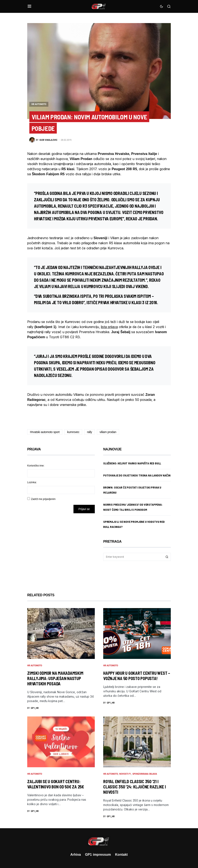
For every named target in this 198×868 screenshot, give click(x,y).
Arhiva (76, 854)
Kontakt (121, 854)
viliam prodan (108, 432)
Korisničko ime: (36, 466)
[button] (29, 6)
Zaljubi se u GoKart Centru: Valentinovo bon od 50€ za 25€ (56, 784)
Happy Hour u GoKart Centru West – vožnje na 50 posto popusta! (137, 676)
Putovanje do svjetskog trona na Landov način (137, 475)
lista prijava (109, 327)
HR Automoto (39, 104)
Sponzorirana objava (145, 774)
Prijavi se (84, 509)
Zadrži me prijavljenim (43, 499)
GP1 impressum (98, 854)
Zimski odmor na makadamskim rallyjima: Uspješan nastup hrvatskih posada (55, 678)
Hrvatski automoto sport (45, 432)
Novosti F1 (125, 774)
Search (167, 557)
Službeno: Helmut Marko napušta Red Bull (132, 463)
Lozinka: (32, 482)
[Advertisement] (61, 550)
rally (90, 432)
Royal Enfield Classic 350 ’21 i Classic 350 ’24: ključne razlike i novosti (135, 787)
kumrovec (73, 432)
